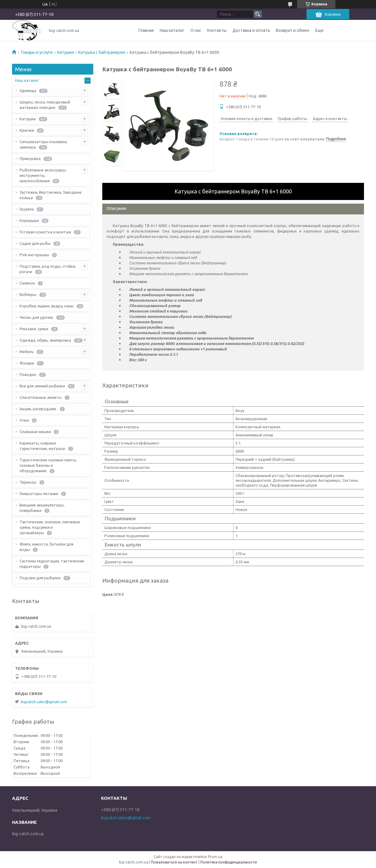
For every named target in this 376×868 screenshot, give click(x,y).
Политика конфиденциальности (229, 862)
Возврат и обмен (293, 30)
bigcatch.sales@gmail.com (44, 702)
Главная (146, 30)
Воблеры (28, 294)
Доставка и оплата (251, 30)
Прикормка (30, 159)
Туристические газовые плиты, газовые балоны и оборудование (48, 465)
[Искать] (258, 14)
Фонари (27, 363)
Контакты (217, 30)
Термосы (28, 482)
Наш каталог (172, 30)
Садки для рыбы (35, 243)
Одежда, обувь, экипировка (45, 340)
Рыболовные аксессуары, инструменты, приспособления (43, 175)
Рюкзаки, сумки (34, 329)
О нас (196, 30)
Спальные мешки (35, 432)
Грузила (27, 209)
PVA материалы (34, 255)
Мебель (27, 352)
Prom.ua (215, 857)
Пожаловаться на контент (174, 862)
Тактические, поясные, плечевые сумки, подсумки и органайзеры (50, 527)
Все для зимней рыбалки (42, 386)
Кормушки (29, 220)
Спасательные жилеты (41, 397)
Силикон (27, 283)
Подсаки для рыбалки (40, 578)
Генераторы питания (39, 494)
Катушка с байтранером (102, 52)
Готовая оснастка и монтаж (45, 232)
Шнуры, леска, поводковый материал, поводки (45, 105)
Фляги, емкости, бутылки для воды (46, 547)
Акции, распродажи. (38, 409)
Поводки (28, 374)
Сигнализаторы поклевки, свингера (43, 144)
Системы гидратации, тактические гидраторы (52, 564)
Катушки (66, 52)
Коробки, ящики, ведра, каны (47, 306)
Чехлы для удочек (36, 317)
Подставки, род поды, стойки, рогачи (48, 269)
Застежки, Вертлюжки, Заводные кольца (51, 195)
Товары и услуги (37, 52)
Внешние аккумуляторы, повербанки (42, 508)
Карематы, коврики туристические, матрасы (42, 446)
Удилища (28, 91)
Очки (24, 420)
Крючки (27, 130)
